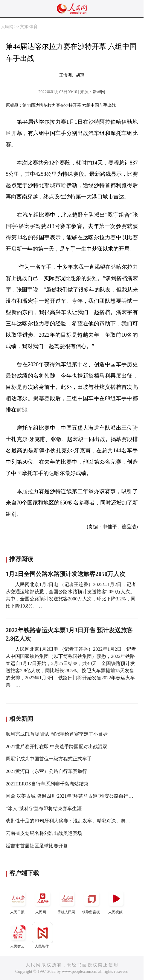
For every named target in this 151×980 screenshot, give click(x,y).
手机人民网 (67, 901)
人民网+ (42, 901)
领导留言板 (91, 901)
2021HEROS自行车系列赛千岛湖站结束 (47, 784)
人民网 (7, 27)
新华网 (99, 92)
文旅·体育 (29, 27)
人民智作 (42, 935)
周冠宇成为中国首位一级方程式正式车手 (49, 759)
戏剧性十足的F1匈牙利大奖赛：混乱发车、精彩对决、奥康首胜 (73, 821)
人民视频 (116, 901)
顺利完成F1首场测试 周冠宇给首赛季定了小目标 (57, 734)
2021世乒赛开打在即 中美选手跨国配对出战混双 (57, 747)
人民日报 (18, 901)
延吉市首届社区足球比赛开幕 (37, 846)
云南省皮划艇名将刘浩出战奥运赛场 (44, 833)
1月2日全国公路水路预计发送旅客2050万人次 (65, 574)
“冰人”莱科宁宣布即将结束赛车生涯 (44, 809)
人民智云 (18, 935)
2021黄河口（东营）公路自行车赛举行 (46, 771)
